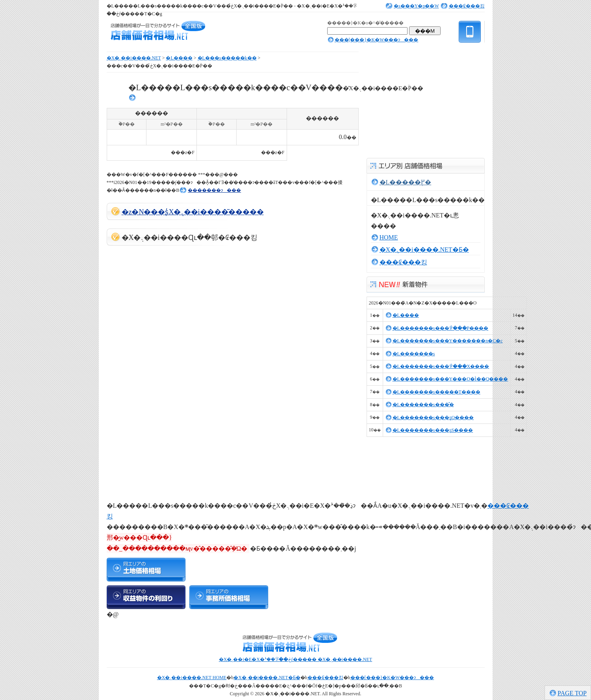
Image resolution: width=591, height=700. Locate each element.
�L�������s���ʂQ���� (433, 418)
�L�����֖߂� (406, 182)
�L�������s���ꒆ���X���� (441, 366)
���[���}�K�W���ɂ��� (377, 40)
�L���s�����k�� (227, 58)
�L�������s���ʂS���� (433, 430)
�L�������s (414, 354)
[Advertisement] (166, 370)
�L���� (179, 58)
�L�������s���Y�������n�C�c (448, 341)
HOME (389, 237)
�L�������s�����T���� (436, 392)
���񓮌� (133, 98)
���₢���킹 (467, 6)
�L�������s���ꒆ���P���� (441, 328)
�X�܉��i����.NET (134, 58)
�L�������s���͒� (423, 405)
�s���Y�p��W (416, 6)
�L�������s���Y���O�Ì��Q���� (450, 379)
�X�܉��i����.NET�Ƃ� (424, 250)
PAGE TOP (572, 693)
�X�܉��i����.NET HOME (192, 678)
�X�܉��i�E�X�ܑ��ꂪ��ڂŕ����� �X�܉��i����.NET (295, 659)
